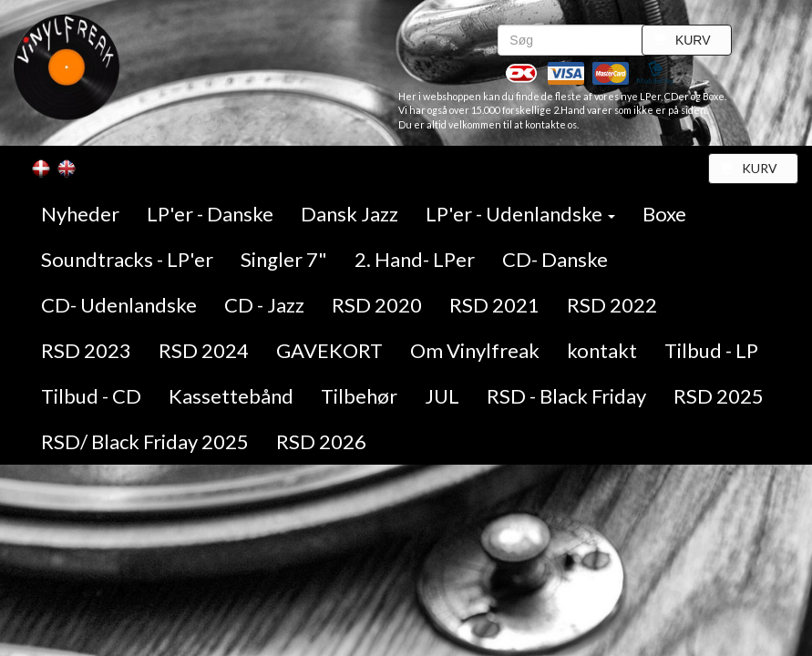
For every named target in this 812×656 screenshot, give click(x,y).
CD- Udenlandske (119, 305)
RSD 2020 (377, 305)
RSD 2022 (612, 305)
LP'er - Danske (210, 214)
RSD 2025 (719, 396)
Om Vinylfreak (475, 350)
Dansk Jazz (349, 214)
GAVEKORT (329, 350)
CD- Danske (555, 259)
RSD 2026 (321, 441)
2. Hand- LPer (415, 259)
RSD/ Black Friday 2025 (145, 441)
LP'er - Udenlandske (520, 214)
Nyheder (80, 214)
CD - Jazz (264, 305)
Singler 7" (284, 259)
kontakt (602, 350)
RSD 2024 (204, 350)
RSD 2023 (86, 350)
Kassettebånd (231, 396)
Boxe (664, 214)
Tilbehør (359, 396)
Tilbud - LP (711, 350)
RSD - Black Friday (566, 396)
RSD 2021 (494, 305)
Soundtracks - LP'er (127, 259)
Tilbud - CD (91, 396)
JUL (442, 396)
